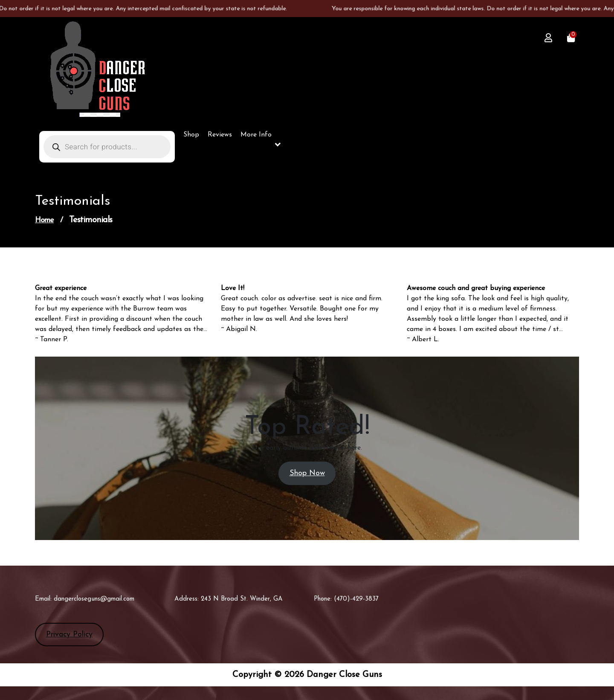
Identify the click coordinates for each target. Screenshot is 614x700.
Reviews (220, 135)
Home (44, 220)
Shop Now (307, 473)
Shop (191, 135)
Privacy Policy (69, 635)
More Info (256, 135)
